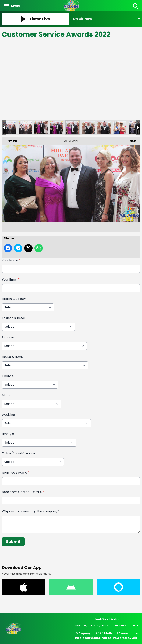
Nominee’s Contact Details (23, 492)
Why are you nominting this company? (30, 511)
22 (25, 128)
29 (135, 128)
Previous (10, 140)
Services (8, 337)
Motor (6, 395)
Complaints (119, 625)
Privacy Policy (100, 625)
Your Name (11, 260)
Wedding (8, 415)
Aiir (135, 638)
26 (88, 128)
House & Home (13, 357)
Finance (8, 376)
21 (10, 128)
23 (41, 128)
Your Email (11, 280)
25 (73, 128)
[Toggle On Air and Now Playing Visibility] (106, 19)
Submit (13, 542)
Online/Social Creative (19, 453)
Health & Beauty (14, 299)
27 (104, 128)
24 (57, 128)
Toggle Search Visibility (136, 6)
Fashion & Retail (14, 318)
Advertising (81, 625)
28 (120, 128)
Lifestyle (8, 434)
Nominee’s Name (16, 473)
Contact (135, 625)
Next (131, 140)
